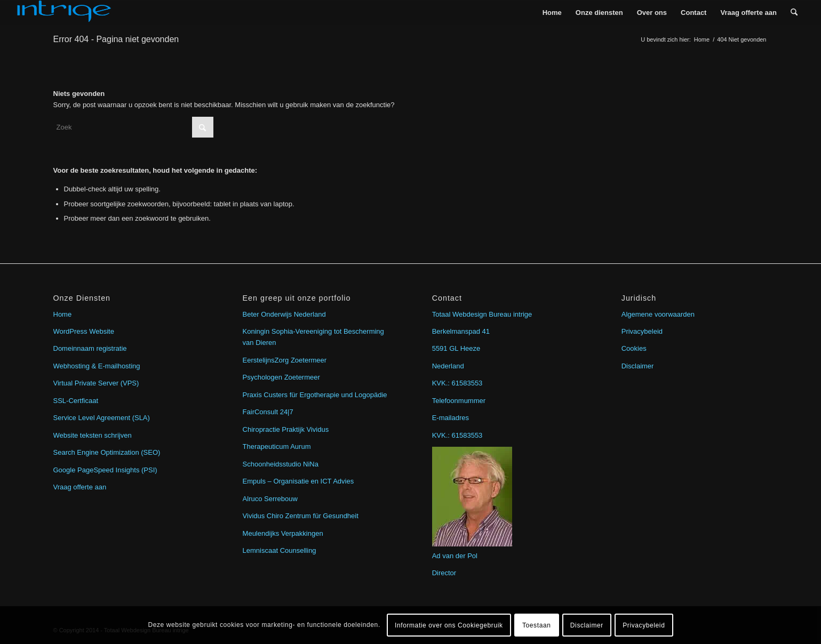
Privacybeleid (642, 331)
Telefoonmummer (459, 401)
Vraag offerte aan (80, 487)
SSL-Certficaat (76, 401)
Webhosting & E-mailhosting (97, 366)
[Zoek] (794, 13)
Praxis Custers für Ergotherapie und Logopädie (315, 395)
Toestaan (537, 625)
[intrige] (64, 13)
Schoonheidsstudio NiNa (281, 464)
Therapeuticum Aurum (277, 446)
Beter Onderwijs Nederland (284, 314)
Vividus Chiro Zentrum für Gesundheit (301, 516)
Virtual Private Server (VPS (95, 383)
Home (63, 314)
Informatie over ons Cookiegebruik (449, 625)
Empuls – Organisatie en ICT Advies (298, 481)
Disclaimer (638, 366)
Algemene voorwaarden (658, 314)
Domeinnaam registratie (90, 348)
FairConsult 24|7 (268, 412)
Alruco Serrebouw (270, 499)
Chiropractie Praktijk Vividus (286, 429)
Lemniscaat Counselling (280, 550)
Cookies (634, 348)
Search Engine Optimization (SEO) (107, 452)
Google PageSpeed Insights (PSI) (105, 470)
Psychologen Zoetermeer (281, 377)
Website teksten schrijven (93, 435)
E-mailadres (451, 418)
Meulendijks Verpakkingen (283, 533)
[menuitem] (552, 13)
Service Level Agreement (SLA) (102, 418)
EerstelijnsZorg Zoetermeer (285, 360)
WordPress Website (84, 331)
